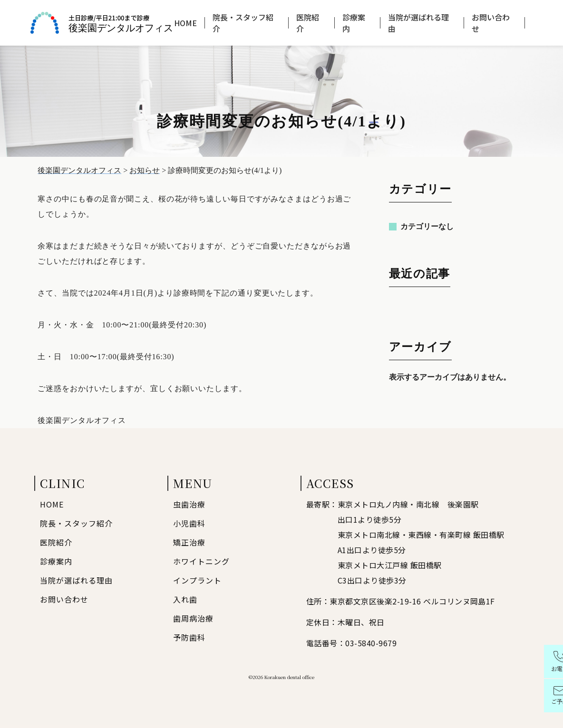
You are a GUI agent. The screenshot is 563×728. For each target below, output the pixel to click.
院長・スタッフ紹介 (243, 23)
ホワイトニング (201, 561)
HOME (185, 23)
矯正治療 (189, 542)
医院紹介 (308, 23)
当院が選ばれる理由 (418, 23)
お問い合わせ (491, 23)
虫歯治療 (189, 504)
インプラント (197, 580)
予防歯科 (189, 637)
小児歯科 (189, 523)
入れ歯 (185, 599)
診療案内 (354, 23)
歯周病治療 (193, 618)
